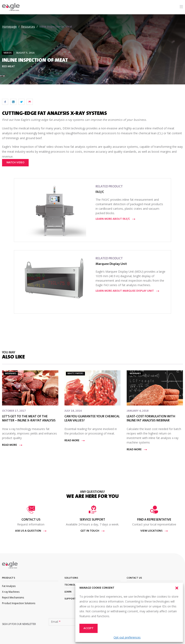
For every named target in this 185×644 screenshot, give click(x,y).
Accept (89, 628)
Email (56, 622)
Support (70, 599)
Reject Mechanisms (13, 598)
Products (9, 578)
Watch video (15, 163)
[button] (177, 588)
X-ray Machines (11, 592)
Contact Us (134, 578)
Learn (68, 592)
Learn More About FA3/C (115, 219)
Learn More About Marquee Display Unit (127, 291)
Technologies (74, 585)
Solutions (71, 578)
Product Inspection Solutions (19, 603)
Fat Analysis (9, 586)
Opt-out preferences (127, 637)
